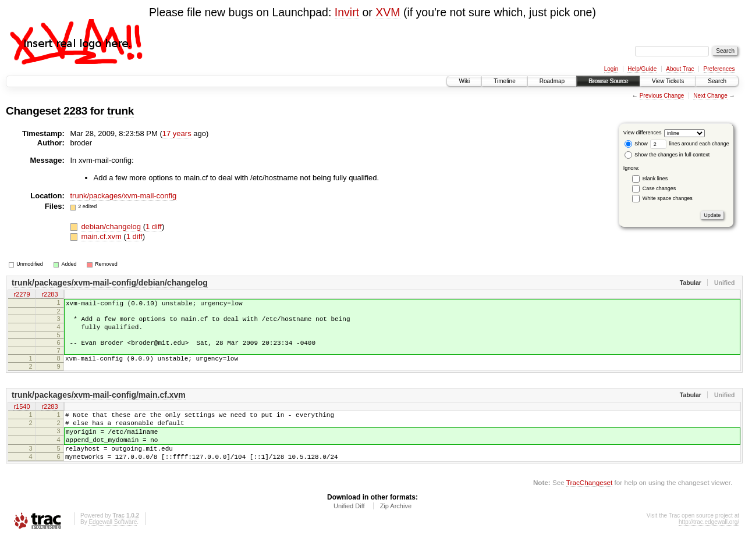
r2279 (22, 295)
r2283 (49, 295)
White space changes (668, 198)
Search (717, 81)
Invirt (347, 12)
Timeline (504, 81)
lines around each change (690, 144)
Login (611, 69)
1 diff (154, 227)
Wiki (464, 81)
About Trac (680, 69)
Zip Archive (396, 529)
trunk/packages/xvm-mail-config (124, 196)
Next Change (710, 96)
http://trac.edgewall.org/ (709, 545)
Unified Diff (349, 529)
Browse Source (608, 81)
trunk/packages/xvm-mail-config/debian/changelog (110, 283)
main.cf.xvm (102, 236)
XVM (388, 12)
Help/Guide (642, 69)
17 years (177, 133)
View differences (643, 133)
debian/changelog (112, 227)
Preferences (719, 69)
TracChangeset (589, 505)
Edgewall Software (113, 545)
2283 (75, 111)
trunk (120, 111)
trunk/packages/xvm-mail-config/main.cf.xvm (99, 405)
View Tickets (668, 81)
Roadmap (552, 81)
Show (636, 144)
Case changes (659, 188)
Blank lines (655, 179)
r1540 (22, 418)
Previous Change (662, 96)
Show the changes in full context (667, 155)
